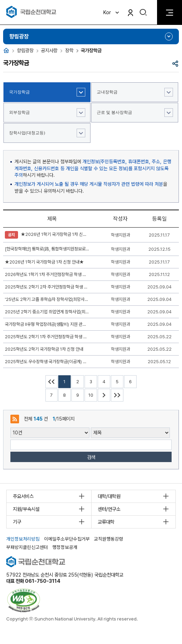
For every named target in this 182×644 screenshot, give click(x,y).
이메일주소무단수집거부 (67, 539)
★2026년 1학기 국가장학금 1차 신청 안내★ (47, 235)
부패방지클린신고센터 (27, 547)
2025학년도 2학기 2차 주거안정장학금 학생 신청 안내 (47, 287)
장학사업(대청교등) (27, 133)
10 (91, 395)
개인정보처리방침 (23, 539)
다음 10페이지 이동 (104, 395)
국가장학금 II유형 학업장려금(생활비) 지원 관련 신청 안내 (47, 324)
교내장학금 (107, 92)
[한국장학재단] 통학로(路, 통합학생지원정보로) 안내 (47, 249)
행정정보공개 (65, 547)
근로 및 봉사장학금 (114, 112)
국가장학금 (19, 92)
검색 (91, 457)
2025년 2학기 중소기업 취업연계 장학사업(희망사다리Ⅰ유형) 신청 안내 (47, 312)
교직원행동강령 (109, 539)
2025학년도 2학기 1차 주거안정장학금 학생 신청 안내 (47, 337)
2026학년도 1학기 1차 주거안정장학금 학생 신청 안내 (47, 274)
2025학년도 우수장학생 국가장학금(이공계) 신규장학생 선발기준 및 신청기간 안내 (47, 362)
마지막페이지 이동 (117, 395)
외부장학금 (19, 112)
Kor (112, 12)
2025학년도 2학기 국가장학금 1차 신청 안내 (44, 349)
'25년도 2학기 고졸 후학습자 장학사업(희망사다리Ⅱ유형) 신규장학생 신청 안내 (47, 299)
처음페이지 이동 (52, 382)
